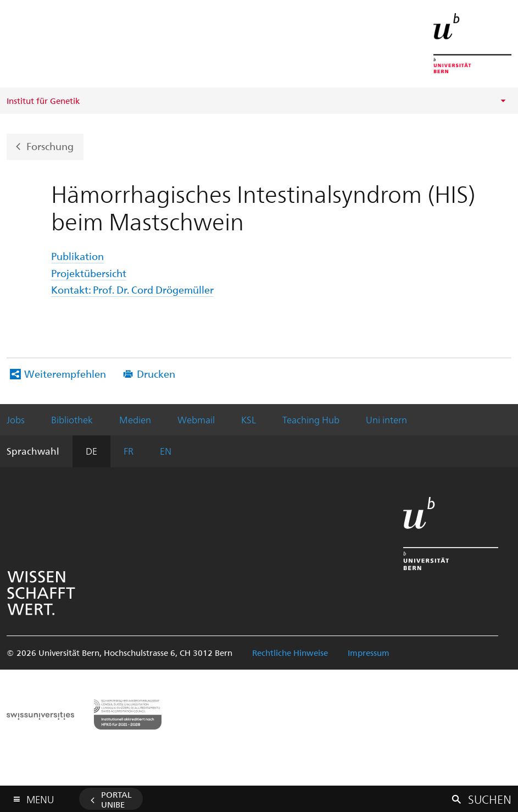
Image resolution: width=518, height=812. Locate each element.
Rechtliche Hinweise (290, 653)
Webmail (196, 419)
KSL (249, 419)
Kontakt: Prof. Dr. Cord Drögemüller (132, 289)
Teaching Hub (311, 419)
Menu (40, 797)
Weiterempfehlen (65, 374)
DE (91, 451)
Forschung (50, 145)
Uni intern (386, 419)
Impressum (369, 653)
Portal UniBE (116, 799)
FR (129, 451)
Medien (135, 419)
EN (166, 451)
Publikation (77, 256)
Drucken (156, 374)
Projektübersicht (89, 273)
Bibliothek (72, 419)
